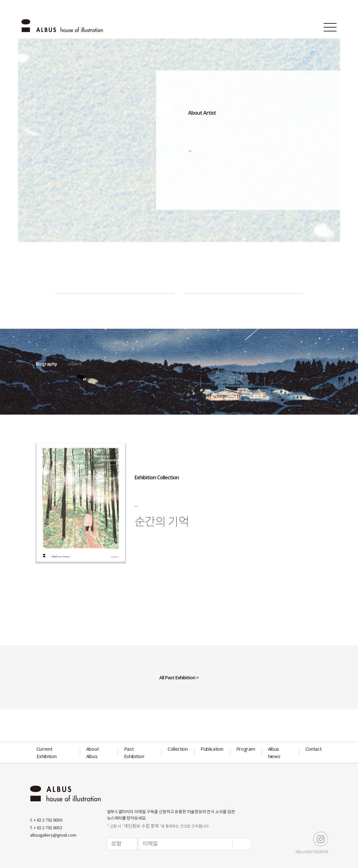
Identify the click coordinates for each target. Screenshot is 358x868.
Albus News (274, 752)
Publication (212, 749)
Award (75, 364)
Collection (178, 749)
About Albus (93, 752)
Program (246, 749)
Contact (314, 749)
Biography (46, 364)
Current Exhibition (47, 752)
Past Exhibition (134, 752)
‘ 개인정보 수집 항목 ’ (141, 826)
